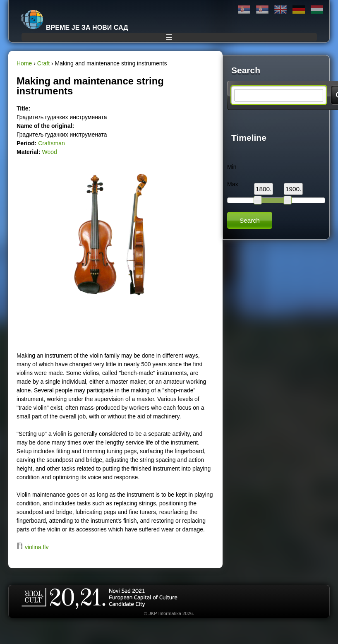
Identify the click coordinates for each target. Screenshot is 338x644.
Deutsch (299, 10)
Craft (43, 63)
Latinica (262, 10)
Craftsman (52, 143)
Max (233, 184)
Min (232, 167)
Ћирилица (244, 10)
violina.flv (37, 547)
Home (24, 63)
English (280, 10)
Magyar (317, 10)
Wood (49, 152)
